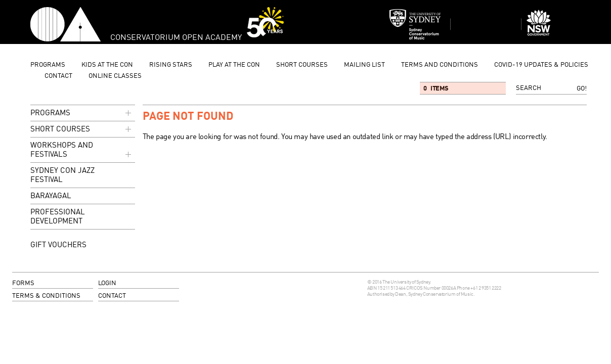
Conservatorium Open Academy (66, 24)
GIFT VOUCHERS (58, 245)
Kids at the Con (107, 65)
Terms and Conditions (440, 65)
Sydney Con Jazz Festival (62, 176)
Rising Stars (171, 65)
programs (48, 65)
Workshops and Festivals (82, 151)
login (107, 283)
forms (23, 283)
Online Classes (115, 76)
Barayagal (51, 196)
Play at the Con (234, 65)
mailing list (364, 65)
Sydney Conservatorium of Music (415, 24)
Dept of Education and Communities (556, 24)
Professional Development (58, 217)
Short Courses (302, 65)
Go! (582, 89)
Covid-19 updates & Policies (541, 65)
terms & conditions (46, 296)
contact (58, 76)
